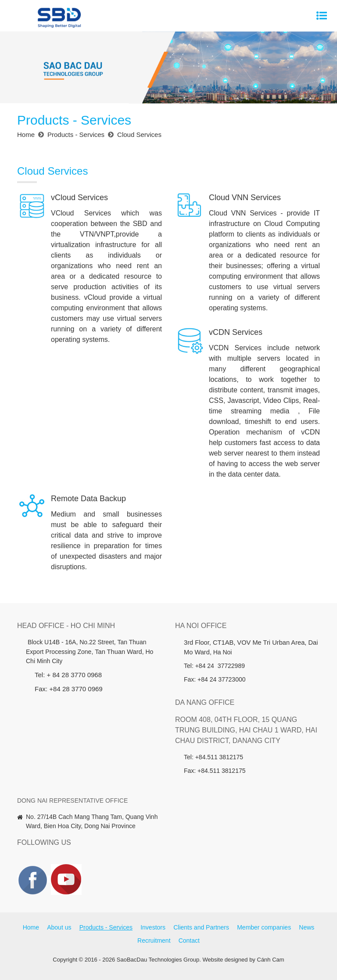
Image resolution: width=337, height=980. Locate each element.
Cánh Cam (271, 960)
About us (59, 927)
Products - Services (106, 927)
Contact (189, 941)
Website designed (225, 960)
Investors (153, 927)
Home (31, 927)
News (307, 927)
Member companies (264, 927)
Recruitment (154, 941)
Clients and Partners (201, 927)
